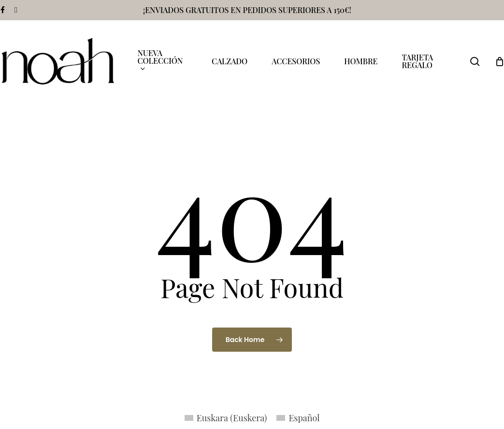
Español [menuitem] (304, 418)
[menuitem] (226, 418)
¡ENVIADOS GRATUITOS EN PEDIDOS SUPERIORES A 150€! (247, 10)
